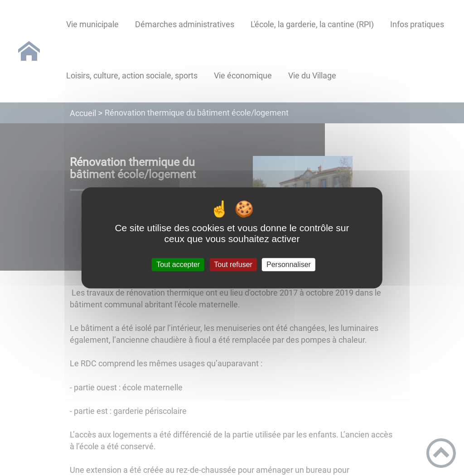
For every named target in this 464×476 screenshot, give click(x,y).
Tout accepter (178, 265)
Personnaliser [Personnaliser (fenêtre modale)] (289, 265)
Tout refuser (233, 265)
